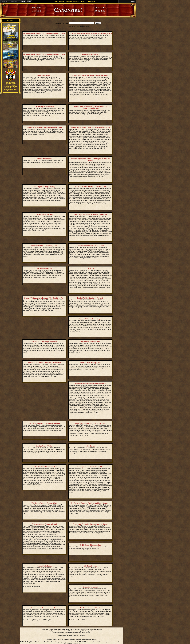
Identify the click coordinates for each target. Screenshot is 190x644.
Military (36, 620)
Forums (62, 1)
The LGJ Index (11, 85)
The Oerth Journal (10, 84)
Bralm (75, 620)
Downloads (91, 1)
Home (56, 1)
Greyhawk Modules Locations (10, 90)
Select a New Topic (83, 27)
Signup (29, 2)
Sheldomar (53, 620)
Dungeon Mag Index (10, 86)
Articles (69, 1)
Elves (29, 587)
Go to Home (72, 27)
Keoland (30, 620)
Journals (76, 1)
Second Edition (44, 620)
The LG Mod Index (10, 88)
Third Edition (36, 587)
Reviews (83, 1)
